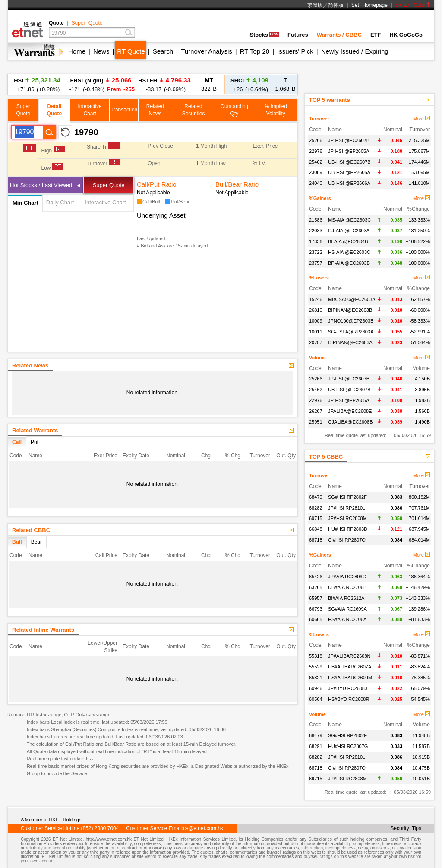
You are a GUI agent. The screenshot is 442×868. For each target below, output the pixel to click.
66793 (316, 609)
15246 (316, 299)
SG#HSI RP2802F (347, 497)
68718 (316, 540)
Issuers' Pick (295, 51)
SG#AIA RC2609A (347, 609)
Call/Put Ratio (157, 184)
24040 (316, 183)
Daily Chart (60, 202)
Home (77, 51)
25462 (316, 162)
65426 (316, 577)
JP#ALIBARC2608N (349, 656)
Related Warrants (35, 430)
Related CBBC (31, 530)
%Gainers (320, 198)
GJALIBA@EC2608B (350, 422)
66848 (316, 529)
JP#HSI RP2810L (347, 508)
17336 (316, 241)
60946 (316, 688)
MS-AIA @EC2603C (349, 220)
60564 (316, 699)
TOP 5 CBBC (326, 457)
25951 (316, 422)
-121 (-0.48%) (101, 84)
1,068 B (286, 84)
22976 (316, 151)
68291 (316, 746)
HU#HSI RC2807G (348, 746)
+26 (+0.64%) (249, 84)
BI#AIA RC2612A (346, 598)
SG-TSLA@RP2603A (351, 332)
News (101, 51)
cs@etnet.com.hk (203, 828)
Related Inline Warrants (43, 630)
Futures (298, 35)
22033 (316, 231)
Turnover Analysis (207, 51)
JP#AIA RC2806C (347, 577)
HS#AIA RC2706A (347, 619)
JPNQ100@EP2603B (351, 321)
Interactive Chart (105, 202)
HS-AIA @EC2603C (349, 252)
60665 (316, 619)
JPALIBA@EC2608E (350, 411)
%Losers (319, 278)
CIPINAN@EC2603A (350, 342)
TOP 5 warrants (330, 100)
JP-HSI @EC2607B (349, 140)
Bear (36, 542)
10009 (316, 321)
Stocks (264, 35)
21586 (316, 220)
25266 (316, 140)
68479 (316, 497)
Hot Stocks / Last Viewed (41, 185)
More (421, 119)
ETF (376, 35)
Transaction (124, 110)
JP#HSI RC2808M (347, 518)
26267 (316, 411)
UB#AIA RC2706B (347, 587)
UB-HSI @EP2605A (349, 172)
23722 (316, 252)
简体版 (336, 5)
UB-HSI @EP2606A (349, 183)
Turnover (319, 119)
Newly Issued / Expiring (355, 51)
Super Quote (87, 23)
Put (35, 442)
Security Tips (406, 828)
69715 (316, 518)
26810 (316, 310)
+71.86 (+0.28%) (37, 84)
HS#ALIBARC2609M (350, 678)
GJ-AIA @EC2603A (349, 231)
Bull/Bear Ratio (237, 184)
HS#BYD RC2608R (349, 699)
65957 (316, 598)
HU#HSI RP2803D (348, 529)
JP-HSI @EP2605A (349, 151)
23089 (316, 172)
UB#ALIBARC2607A (350, 667)
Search (163, 51)
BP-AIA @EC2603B (349, 263)
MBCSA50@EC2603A (352, 299)
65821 (316, 678)
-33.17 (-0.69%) (164, 84)
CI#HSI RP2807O (347, 540)
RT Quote (131, 51)
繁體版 (315, 5)
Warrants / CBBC (339, 35)
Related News (30, 366)
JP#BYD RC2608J (348, 688)
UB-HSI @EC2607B (349, 162)
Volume (317, 358)
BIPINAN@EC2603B (350, 310)
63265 (316, 587)
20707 (316, 342)
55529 (316, 667)
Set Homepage (369, 5)
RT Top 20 (255, 51)
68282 (316, 508)
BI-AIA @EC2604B (348, 241)
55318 (316, 656)
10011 (316, 332)
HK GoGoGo (406, 35)
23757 (316, 263)
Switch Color (413, 5)
